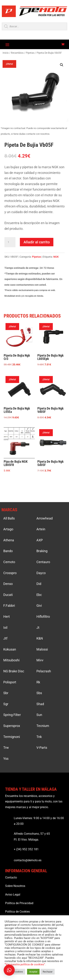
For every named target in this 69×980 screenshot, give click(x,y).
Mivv (40, 660)
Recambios (17, 53)
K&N (40, 638)
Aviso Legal (13, 895)
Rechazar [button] (48, 972)
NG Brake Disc (14, 671)
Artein (41, 529)
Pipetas (30, 53)
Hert (7, 617)
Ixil (5, 628)
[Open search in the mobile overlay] (34, 26)
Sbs (39, 693)
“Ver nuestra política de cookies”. (25, 964)
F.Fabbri (9, 606)
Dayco (41, 573)
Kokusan (10, 649)
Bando (8, 551)
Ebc (39, 595)
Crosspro (10, 573)
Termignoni (12, 737)
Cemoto (9, 562)
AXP (40, 540)
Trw (6, 748)
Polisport (10, 682)
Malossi (42, 649)
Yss (6, 759)
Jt (38, 628)
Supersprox (12, 726)
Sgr (6, 704)
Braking (42, 551)
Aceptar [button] (33, 972)
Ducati (8, 595)
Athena (9, 540)
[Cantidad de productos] (10, 242)
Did (39, 584)
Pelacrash (44, 671)
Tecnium (43, 726)
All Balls (9, 518)
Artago (8, 529)
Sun (39, 715)
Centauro (43, 562)
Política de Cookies (17, 912)
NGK (56, 257)
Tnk (39, 737)
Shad (40, 704)
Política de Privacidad (19, 903)
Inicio (6, 53)
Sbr (6, 693)
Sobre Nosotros (15, 886)
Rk (38, 682)
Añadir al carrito (37, 242)
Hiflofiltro (43, 617)
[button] (62, 65)
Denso (8, 584)
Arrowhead (45, 518)
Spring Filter (12, 715)
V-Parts (42, 748)
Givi (39, 606)
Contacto (11, 877)
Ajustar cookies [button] (15, 972)
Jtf (5, 638)
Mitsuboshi (11, 660)
